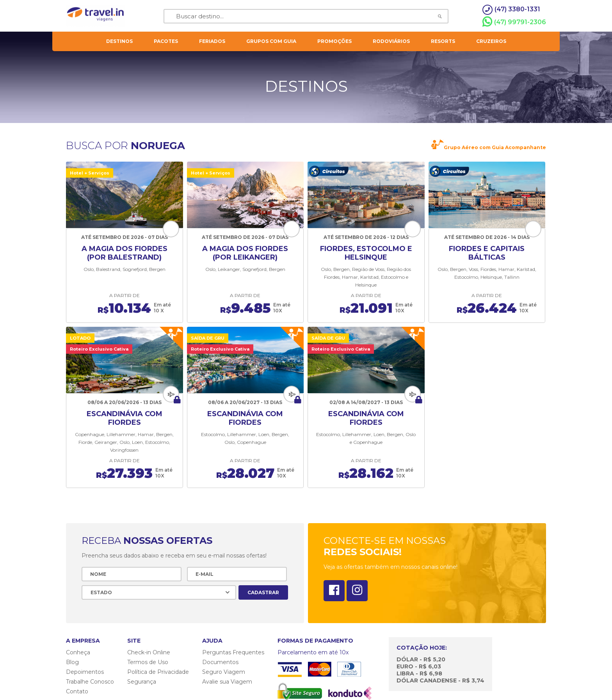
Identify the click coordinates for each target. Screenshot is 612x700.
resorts (443, 41)
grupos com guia (271, 41)
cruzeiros (491, 41)
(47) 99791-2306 (514, 22)
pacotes (166, 41)
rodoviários (391, 41)
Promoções (334, 41)
